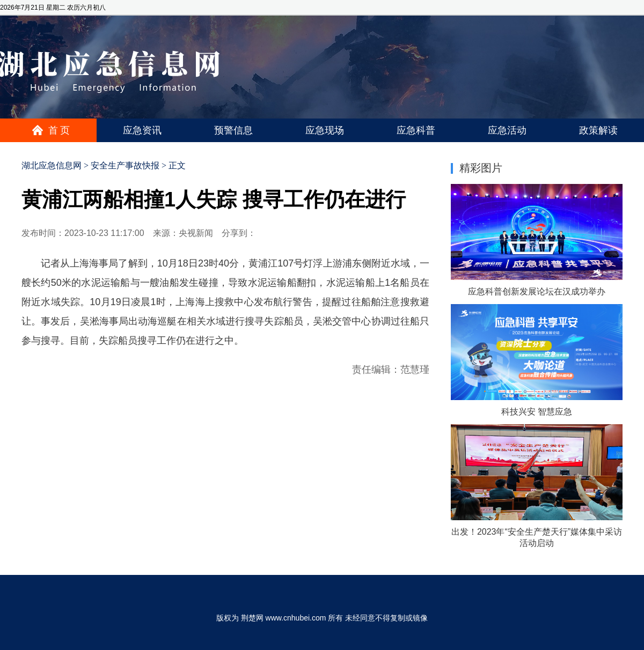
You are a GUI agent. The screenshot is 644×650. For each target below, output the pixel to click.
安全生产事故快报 (125, 165)
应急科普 (416, 130)
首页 (60, 130)
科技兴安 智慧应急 (537, 412)
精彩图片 (481, 168)
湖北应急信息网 (52, 165)
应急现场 (325, 130)
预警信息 (233, 130)
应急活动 (507, 130)
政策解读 (598, 130)
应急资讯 (142, 130)
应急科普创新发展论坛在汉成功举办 (537, 291)
